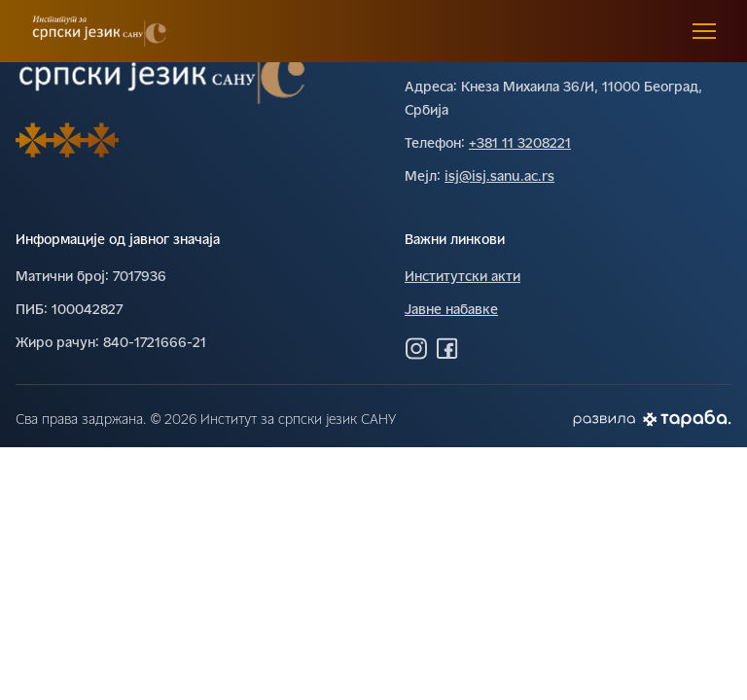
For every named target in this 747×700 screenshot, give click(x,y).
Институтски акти (462, 278)
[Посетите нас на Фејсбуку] (447, 348)
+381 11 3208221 (520, 144)
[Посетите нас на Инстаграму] (416, 348)
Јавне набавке (451, 311)
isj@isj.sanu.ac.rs (499, 177)
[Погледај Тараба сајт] (687, 419)
